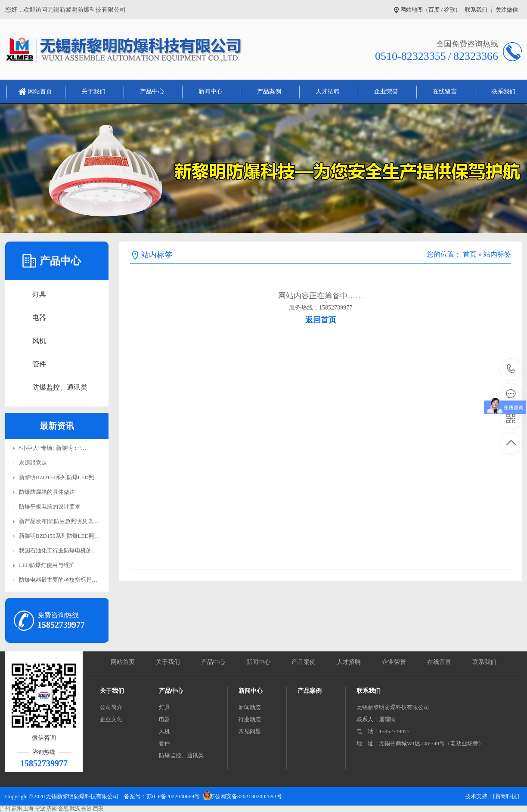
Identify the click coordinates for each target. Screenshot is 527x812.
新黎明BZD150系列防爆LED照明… (62, 477)
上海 (28, 809)
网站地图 (412, 10)
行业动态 (250, 719)
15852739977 (511, 369)
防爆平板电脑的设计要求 (50, 507)
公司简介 (111, 707)
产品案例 (269, 91)
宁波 (40, 809)
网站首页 (40, 91)
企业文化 (111, 719)
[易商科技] (506, 796)
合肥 (63, 809)
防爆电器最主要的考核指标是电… (61, 580)
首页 (470, 254)
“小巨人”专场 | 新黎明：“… (53, 448)
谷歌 (449, 10)
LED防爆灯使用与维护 (47, 565)
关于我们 (93, 91)
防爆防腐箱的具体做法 (47, 492)
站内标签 (497, 254)
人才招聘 (328, 91)
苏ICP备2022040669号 (173, 796)
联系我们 (476, 10)
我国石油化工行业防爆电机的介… (61, 550)
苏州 (17, 809)
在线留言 (445, 91)
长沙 (87, 809)
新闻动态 (250, 707)
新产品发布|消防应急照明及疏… (59, 521)
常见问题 (250, 731)
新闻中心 (211, 91)
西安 (98, 809)
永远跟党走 (33, 463)
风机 (39, 341)
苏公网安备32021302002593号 (246, 796)
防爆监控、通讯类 (60, 387)
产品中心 (152, 91)
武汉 (75, 809)
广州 (5, 809)
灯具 (39, 294)
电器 (39, 318)
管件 (39, 364)
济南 (52, 809)
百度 (434, 10)
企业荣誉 (386, 91)
